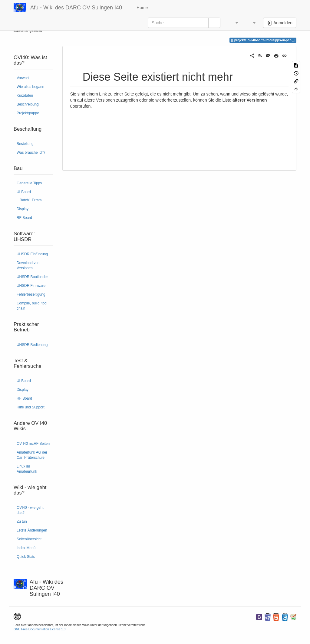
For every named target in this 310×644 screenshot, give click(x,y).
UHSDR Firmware (31, 286)
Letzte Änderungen (32, 530)
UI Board (24, 192)
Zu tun (22, 522)
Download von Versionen (28, 265)
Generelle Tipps (29, 183)
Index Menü (26, 548)
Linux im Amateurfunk (27, 469)
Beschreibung (28, 104)
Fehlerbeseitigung (31, 294)
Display (23, 209)
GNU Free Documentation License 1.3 (40, 629)
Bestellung (25, 144)
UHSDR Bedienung (32, 345)
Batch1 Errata (31, 200)
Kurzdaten (25, 96)
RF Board (24, 218)
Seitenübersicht (29, 539)
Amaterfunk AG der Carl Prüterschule (32, 455)
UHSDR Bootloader (32, 277)
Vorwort (23, 78)
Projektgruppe (28, 113)
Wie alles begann (30, 87)
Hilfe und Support (31, 407)
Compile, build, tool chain (32, 306)
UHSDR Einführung (32, 254)
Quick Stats (26, 557)
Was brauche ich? (31, 153)
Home (142, 8)
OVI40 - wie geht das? (30, 510)
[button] (234, 23)
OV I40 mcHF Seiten (33, 444)
